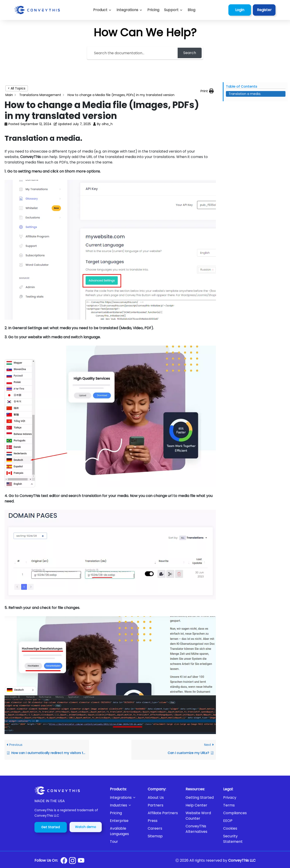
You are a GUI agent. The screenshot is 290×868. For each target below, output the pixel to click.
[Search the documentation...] (133, 53)
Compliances (235, 813)
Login (240, 10)
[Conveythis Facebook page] (64, 861)
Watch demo (86, 827)
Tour (114, 842)
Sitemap (155, 836)
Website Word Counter (198, 816)
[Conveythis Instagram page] (72, 861)
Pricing (116, 813)
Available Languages (119, 831)
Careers (155, 828)
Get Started (51, 827)
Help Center (196, 805)
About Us (156, 798)
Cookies (230, 828)
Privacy (230, 798)
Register (264, 10)
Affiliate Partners (163, 813)
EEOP (228, 821)
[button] (173, 10)
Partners (156, 805)
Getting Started (200, 798)
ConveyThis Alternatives (196, 829)
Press (153, 821)
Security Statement (233, 839)
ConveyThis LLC (242, 860)
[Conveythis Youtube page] (81, 860)
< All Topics (17, 88)
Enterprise (119, 821)
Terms (229, 805)
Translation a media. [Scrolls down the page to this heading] (245, 94)
